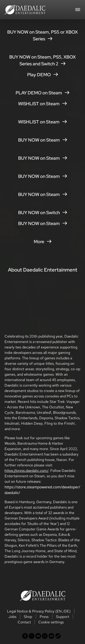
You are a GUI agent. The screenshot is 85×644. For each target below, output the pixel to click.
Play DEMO (43, 75)
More (43, 242)
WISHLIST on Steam (42, 104)
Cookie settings (51, 622)
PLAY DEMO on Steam (42, 93)
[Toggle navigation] (78, 9)
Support (63, 617)
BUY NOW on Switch (43, 213)
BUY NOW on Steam (43, 140)
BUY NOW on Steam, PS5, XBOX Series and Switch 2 (42, 60)
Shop (28, 617)
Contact (24, 622)
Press (44, 617)
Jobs (12, 617)
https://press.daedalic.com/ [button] (27, 471)
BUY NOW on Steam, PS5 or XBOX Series (42, 35)
